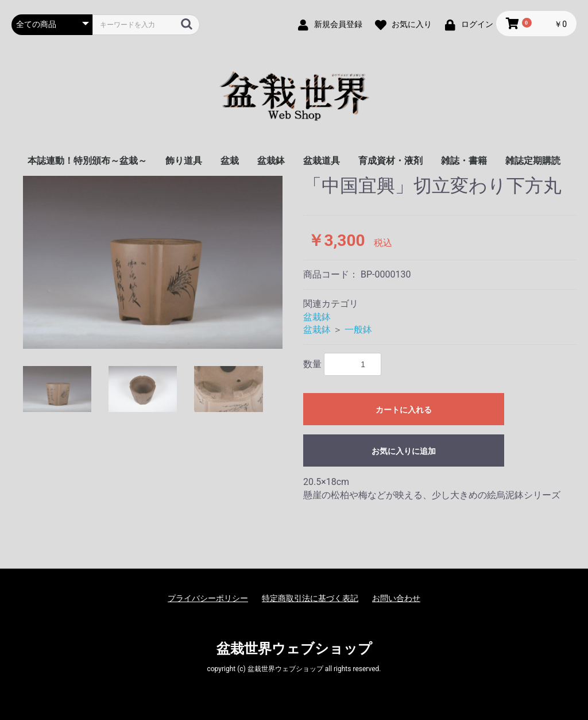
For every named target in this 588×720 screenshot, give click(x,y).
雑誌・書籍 (464, 161)
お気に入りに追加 (404, 451)
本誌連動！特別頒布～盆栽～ (87, 161)
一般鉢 (358, 330)
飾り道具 (184, 161)
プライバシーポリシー (208, 598)
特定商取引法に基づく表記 (310, 598)
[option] (153, 262)
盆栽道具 (322, 161)
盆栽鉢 (271, 161)
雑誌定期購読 (533, 161)
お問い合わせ (396, 598)
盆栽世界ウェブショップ (294, 649)
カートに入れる (404, 410)
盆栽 (230, 161)
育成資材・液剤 (390, 161)
